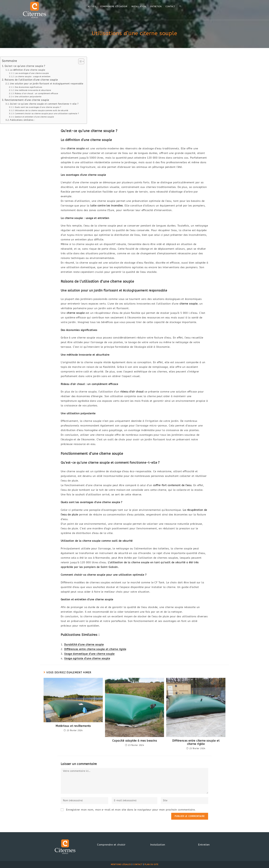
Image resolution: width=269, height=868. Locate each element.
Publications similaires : (22, 120)
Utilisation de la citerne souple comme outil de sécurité (41, 111)
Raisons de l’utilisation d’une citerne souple (31, 80)
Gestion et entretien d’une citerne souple (34, 117)
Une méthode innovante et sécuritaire (33, 90)
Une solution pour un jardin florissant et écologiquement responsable (47, 84)
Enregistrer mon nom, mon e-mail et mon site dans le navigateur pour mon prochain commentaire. (131, 810)
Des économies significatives (28, 87)
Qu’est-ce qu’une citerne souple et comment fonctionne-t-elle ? (44, 104)
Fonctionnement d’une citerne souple (27, 100)
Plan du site (151, 864)
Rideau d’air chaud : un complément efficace (36, 94)
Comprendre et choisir (111, 845)
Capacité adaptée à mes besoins (134, 741)
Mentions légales (121, 864)
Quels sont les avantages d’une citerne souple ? (38, 107)
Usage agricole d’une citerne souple (87, 658)
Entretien (204, 845)
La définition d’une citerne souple (28, 70)
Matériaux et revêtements (73, 726)
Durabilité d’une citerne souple (84, 645)
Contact (138, 864)
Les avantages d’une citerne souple (32, 73)
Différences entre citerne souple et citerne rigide (95, 649)
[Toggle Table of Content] (80, 61)
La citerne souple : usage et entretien (33, 77)
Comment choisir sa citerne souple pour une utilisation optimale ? (47, 114)
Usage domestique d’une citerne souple (89, 654)
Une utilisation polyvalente (28, 97)
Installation (158, 845)
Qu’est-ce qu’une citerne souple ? (25, 66)
